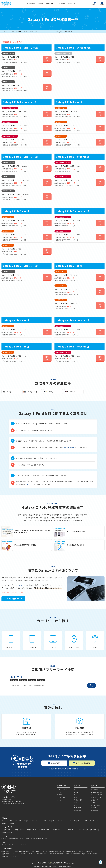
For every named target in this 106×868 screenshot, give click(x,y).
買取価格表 (31, 4)
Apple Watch (7, 848)
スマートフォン (43, 32)
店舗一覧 (40, 4)
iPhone (4, 818)
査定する (47, 59)
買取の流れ (50, 4)
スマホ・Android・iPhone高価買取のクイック (14, 32)
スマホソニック (18, 585)
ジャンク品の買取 (68, 448)
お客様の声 (72, 4)
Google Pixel (7, 827)
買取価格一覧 (33, 32)
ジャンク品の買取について (13, 599)
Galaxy (52, 32)
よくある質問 (61, 4)
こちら (28, 484)
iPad (3, 842)
